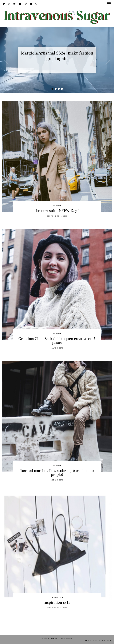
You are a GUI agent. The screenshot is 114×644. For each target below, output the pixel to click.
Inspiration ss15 (57, 602)
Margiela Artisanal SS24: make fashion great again (57, 56)
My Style (57, 205)
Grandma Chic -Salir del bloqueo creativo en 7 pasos (57, 341)
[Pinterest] (15, 4)
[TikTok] (26, 4)
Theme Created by (98, 640)
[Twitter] (4, 4)
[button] (110, 4)
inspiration (57, 597)
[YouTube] (20, 4)
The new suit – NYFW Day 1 (57, 211)
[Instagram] (9, 4)
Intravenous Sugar (61, 638)
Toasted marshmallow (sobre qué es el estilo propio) (57, 473)
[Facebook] (31, 4)
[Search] (36, 4)
